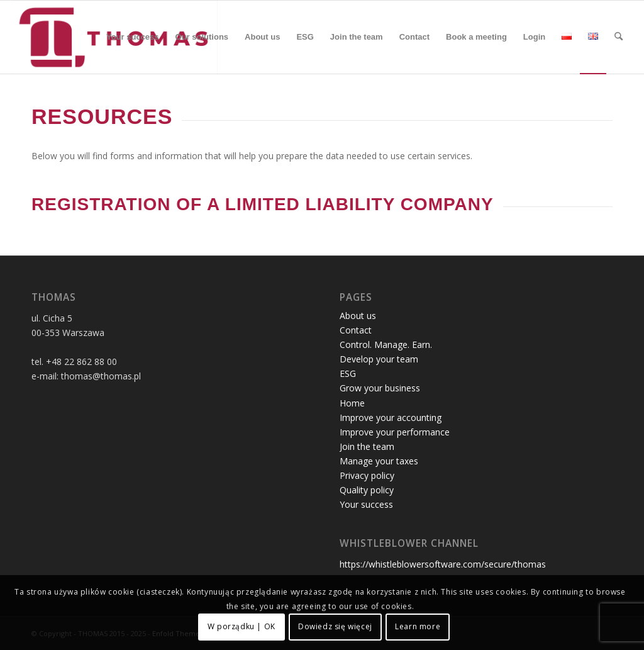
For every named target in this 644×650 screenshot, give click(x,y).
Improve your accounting (391, 417)
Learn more (418, 626)
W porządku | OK (241, 626)
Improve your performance (395, 432)
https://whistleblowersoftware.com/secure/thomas (443, 564)
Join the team (367, 446)
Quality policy (367, 490)
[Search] (619, 37)
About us (358, 316)
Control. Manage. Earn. (386, 345)
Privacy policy (367, 475)
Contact (356, 330)
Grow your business (380, 388)
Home (352, 403)
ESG (348, 373)
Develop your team (379, 359)
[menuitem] (133, 37)
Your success (366, 504)
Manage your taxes (379, 461)
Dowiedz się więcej (335, 626)
